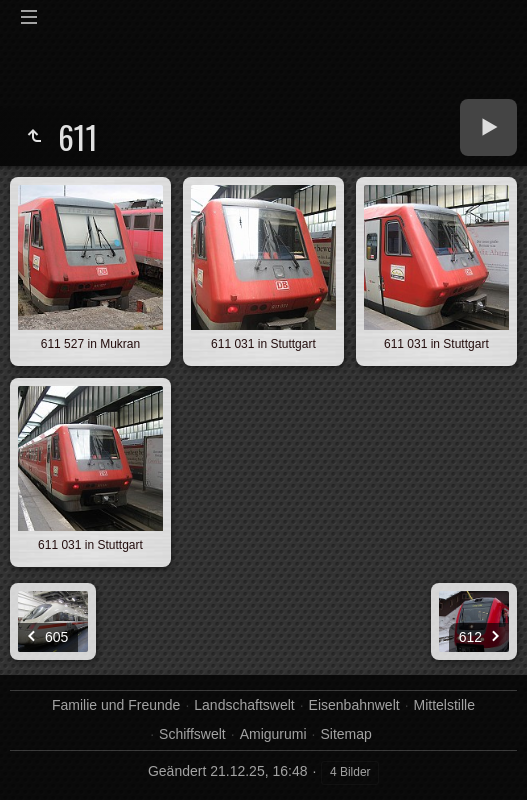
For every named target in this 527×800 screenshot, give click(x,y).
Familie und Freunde (116, 705)
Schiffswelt (192, 734)
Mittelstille (444, 705)
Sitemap (345, 734)
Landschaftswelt (244, 705)
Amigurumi (273, 734)
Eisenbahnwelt (354, 705)
